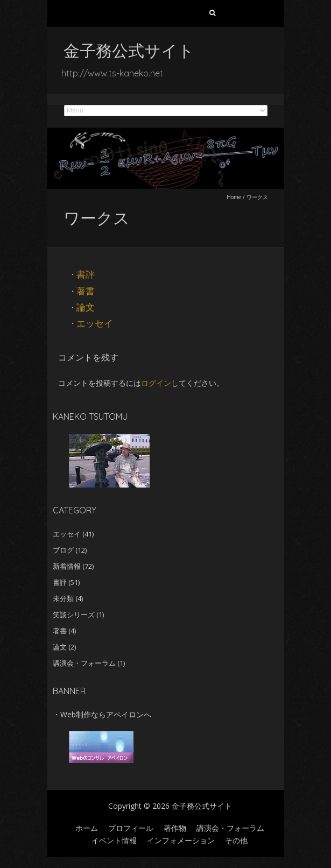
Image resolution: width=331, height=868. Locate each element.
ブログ (63, 550)
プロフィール (131, 828)
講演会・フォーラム (84, 663)
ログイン (156, 383)
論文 (86, 307)
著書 (86, 291)
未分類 (63, 598)
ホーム (87, 828)
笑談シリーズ (74, 615)
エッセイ (95, 323)
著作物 (175, 828)
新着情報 (67, 566)
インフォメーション (181, 840)
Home (234, 197)
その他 (236, 840)
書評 (86, 274)
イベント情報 (114, 840)
